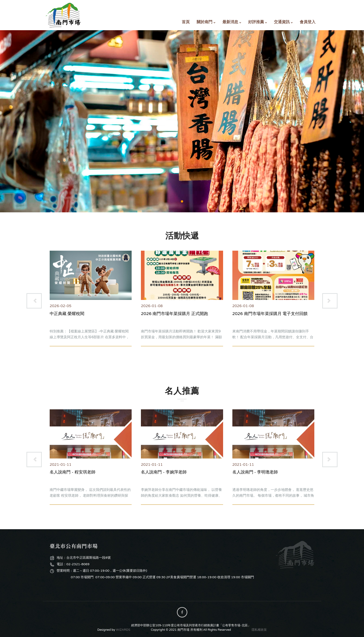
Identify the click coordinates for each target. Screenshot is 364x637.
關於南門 (205, 22)
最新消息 (230, 22)
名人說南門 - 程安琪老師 (73, 472)
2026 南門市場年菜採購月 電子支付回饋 (270, 314)
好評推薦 (256, 22)
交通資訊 (282, 22)
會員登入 (308, 22)
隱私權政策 (259, 630)
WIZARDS (123, 630)
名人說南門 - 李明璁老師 (255, 472)
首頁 (186, 22)
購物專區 (182, 121)
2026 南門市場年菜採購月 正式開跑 (174, 314)
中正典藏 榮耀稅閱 (67, 314)
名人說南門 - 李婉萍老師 (164, 472)
